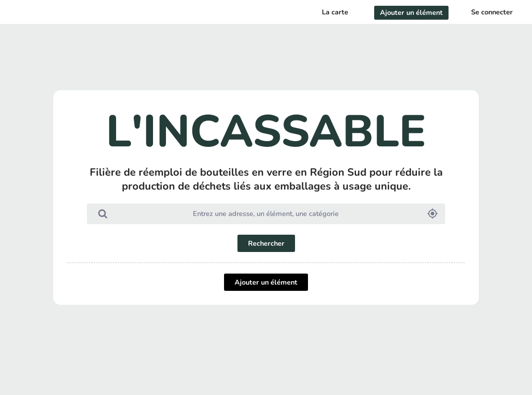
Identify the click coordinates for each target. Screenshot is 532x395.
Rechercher (266, 243)
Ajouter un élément (266, 282)
